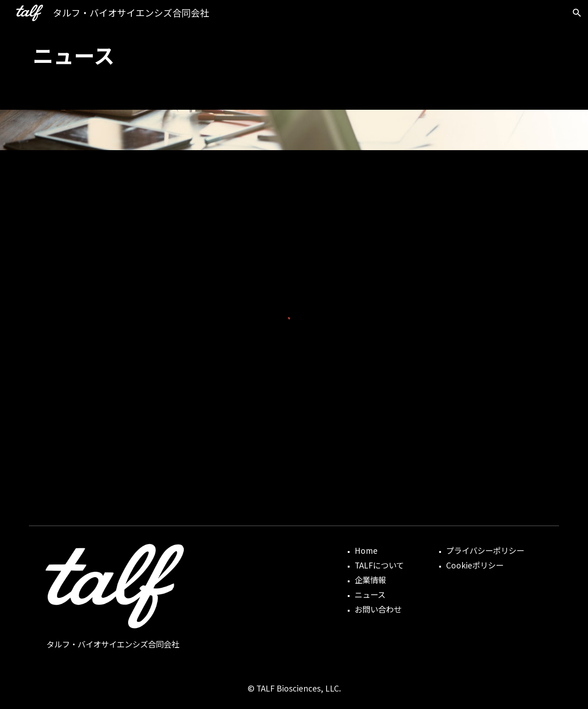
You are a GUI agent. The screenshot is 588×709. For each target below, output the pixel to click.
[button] (577, 13)
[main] (294, 55)
